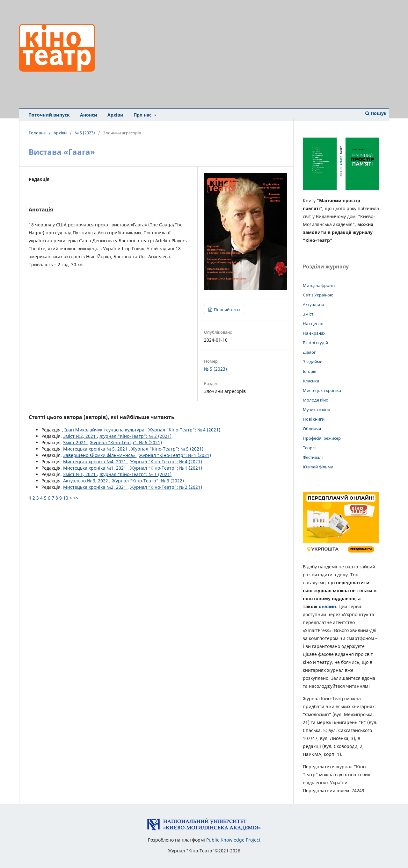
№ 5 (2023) (85, 133)
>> (76, 498)
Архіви (115, 115)
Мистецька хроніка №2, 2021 (95, 487)
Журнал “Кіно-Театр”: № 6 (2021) (126, 442)
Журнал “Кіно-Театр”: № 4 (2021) (184, 430)
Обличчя (312, 429)
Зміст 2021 (75, 442)
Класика (311, 381)
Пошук (376, 113)
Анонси (89, 115)
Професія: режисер (322, 438)
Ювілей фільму (318, 467)
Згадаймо (313, 362)
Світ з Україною (318, 295)
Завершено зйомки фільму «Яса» (100, 455)
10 (66, 498)
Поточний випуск (49, 115)
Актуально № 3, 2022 (86, 481)
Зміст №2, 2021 (80, 436)
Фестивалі (313, 457)
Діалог (309, 352)
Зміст (308, 314)
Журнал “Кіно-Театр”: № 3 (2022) (148, 481)
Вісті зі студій (315, 343)
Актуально (313, 304)
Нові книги (314, 419)
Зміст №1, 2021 (80, 474)
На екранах (314, 333)
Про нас (143, 115)
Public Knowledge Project (233, 840)
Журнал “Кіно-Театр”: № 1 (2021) (175, 455)
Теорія (309, 448)
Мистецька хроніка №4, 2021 (95, 462)
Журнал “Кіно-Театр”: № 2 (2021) (135, 436)
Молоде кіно (316, 400)
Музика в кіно (317, 409)
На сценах (313, 324)
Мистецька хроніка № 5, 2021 (96, 449)
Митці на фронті (319, 285)
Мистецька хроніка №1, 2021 (95, 468)
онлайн (327, 606)
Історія (310, 371)
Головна (37, 133)
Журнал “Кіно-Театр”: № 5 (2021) (167, 449)
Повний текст (227, 309)
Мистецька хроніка (322, 390)
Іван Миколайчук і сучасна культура (105, 430)
